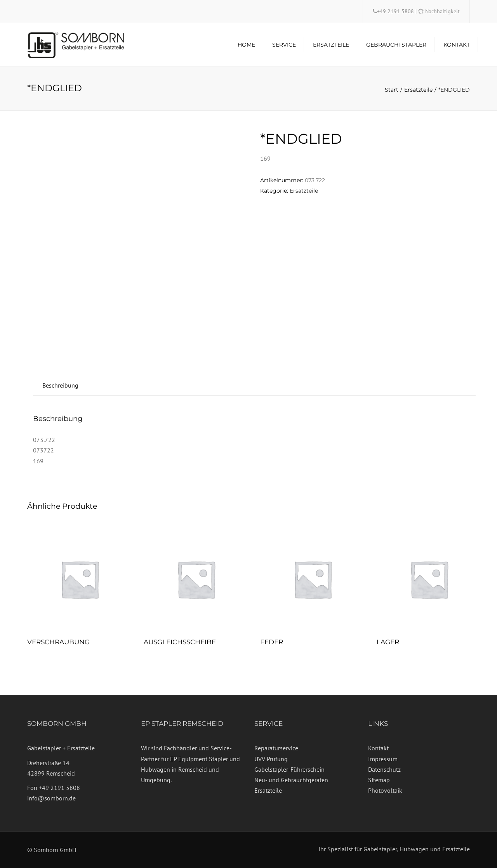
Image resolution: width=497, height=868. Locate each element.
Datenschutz (384, 769)
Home (246, 45)
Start (392, 90)
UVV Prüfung (271, 759)
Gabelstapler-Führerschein (289, 769)
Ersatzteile (331, 45)
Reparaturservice (276, 748)
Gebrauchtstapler (396, 45)
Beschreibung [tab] (60, 385)
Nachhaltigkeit (442, 11)
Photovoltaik (385, 790)
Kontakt (457, 45)
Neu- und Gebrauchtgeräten (291, 780)
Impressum (383, 759)
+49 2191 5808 (396, 11)
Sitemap (379, 780)
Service (284, 45)
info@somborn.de (51, 798)
